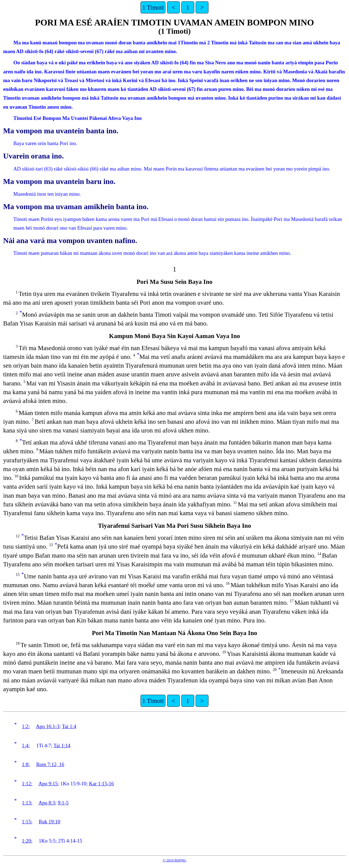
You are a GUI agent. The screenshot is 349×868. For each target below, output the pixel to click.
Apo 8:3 (47, 803)
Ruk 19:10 (50, 822)
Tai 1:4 (69, 726)
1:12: (27, 784)
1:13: (27, 803)
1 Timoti (153, 7)
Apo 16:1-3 (48, 726)
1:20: (27, 841)
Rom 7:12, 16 (50, 764)
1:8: (26, 764)
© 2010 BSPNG (174, 860)
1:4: (26, 746)
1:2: (26, 726)
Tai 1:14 (62, 746)
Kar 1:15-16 (101, 784)
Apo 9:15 (48, 784)
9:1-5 (63, 803)
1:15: (27, 822)
